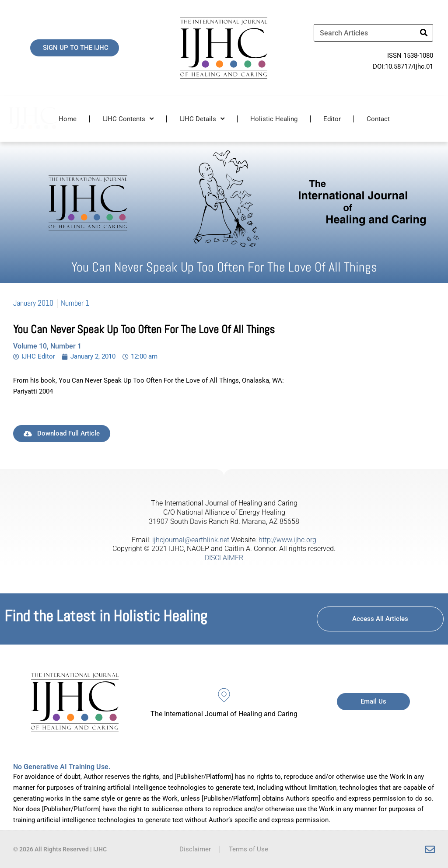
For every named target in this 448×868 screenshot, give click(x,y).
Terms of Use (248, 849)
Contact (378, 119)
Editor (332, 119)
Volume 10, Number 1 (47, 346)
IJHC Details (202, 119)
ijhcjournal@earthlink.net (191, 540)
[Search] (424, 33)
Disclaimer (195, 849)
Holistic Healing (274, 119)
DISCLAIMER (224, 558)
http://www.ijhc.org (287, 540)
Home (68, 119)
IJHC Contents (128, 119)
